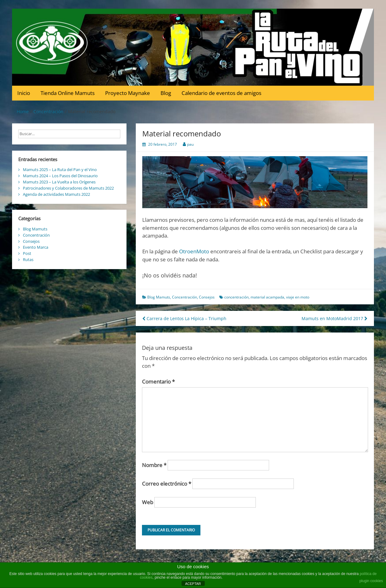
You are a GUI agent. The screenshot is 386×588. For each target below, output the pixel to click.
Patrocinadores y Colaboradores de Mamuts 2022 (68, 188)
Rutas (28, 260)
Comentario (158, 382)
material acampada (267, 297)
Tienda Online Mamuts (68, 93)
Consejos (207, 297)
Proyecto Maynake (128, 93)
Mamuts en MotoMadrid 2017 (335, 318)
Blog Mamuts (159, 297)
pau (190, 144)
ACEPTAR (193, 584)
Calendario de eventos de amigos (221, 93)
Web (148, 502)
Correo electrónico (167, 484)
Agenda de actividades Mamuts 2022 (56, 194)
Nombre (154, 465)
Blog (166, 93)
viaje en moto (298, 297)
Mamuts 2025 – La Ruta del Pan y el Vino (60, 170)
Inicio (24, 93)
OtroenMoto (194, 251)
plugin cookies (371, 581)
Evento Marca (36, 247)
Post (27, 253)
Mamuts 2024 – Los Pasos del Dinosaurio (60, 176)
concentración (236, 297)
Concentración (184, 297)
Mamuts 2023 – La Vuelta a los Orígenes (59, 182)
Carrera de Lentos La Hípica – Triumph (184, 318)
